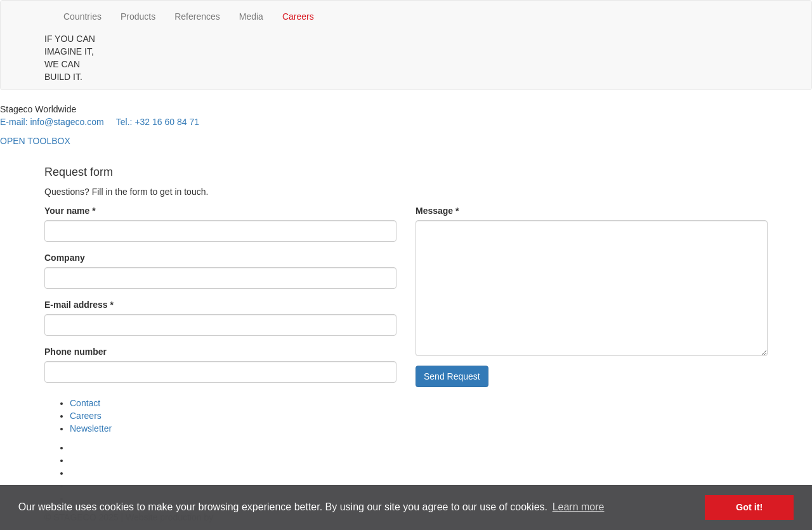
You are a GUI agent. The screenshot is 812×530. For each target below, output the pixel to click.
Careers (298, 17)
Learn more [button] (579, 507)
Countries (82, 17)
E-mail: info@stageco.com (52, 122)
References (197, 17)
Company (65, 258)
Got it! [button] (749, 507)
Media (251, 17)
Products (138, 17)
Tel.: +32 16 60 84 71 (158, 122)
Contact (85, 403)
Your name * (70, 211)
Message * (437, 211)
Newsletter (91, 428)
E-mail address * (79, 305)
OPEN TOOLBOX (35, 141)
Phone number (75, 352)
